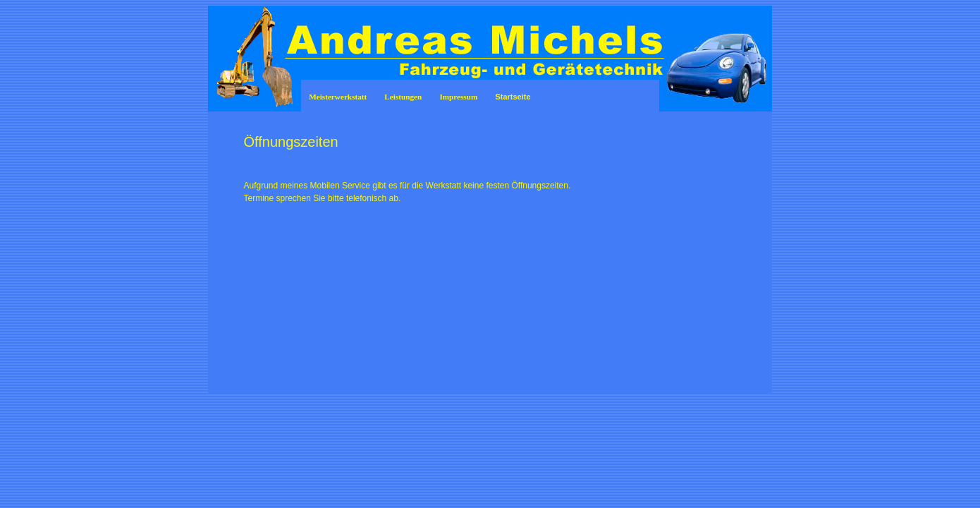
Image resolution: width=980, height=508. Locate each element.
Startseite (513, 97)
